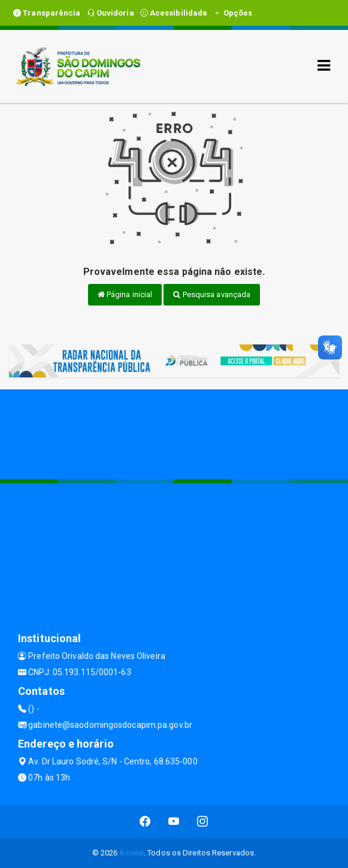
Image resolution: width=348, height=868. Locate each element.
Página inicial (125, 294)
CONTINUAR (298, 832)
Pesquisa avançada (212, 294)
